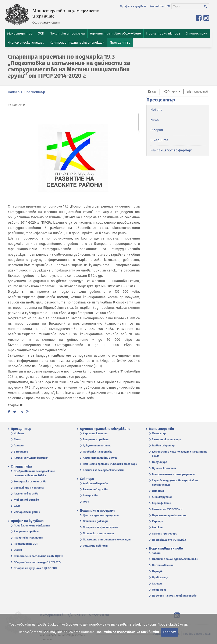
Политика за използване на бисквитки (127, 632)
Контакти (156, 6)
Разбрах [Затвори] (170, 632)
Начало (14, 92)
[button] (20, 34)
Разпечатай (200, 92)
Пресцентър (35, 92)
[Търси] (187, 6)
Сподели (173, 91)
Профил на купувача (133, 6)
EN (168, 6)
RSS (154, 92)
